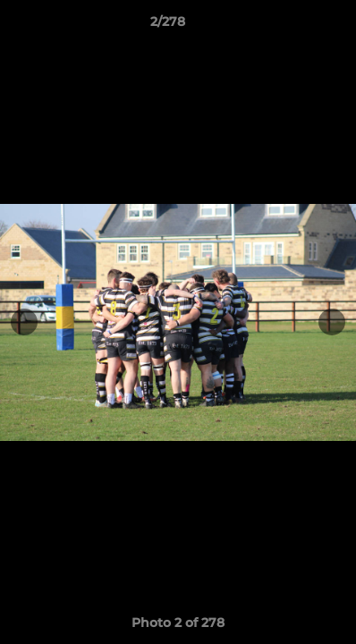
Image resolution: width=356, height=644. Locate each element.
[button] (292, 26)
